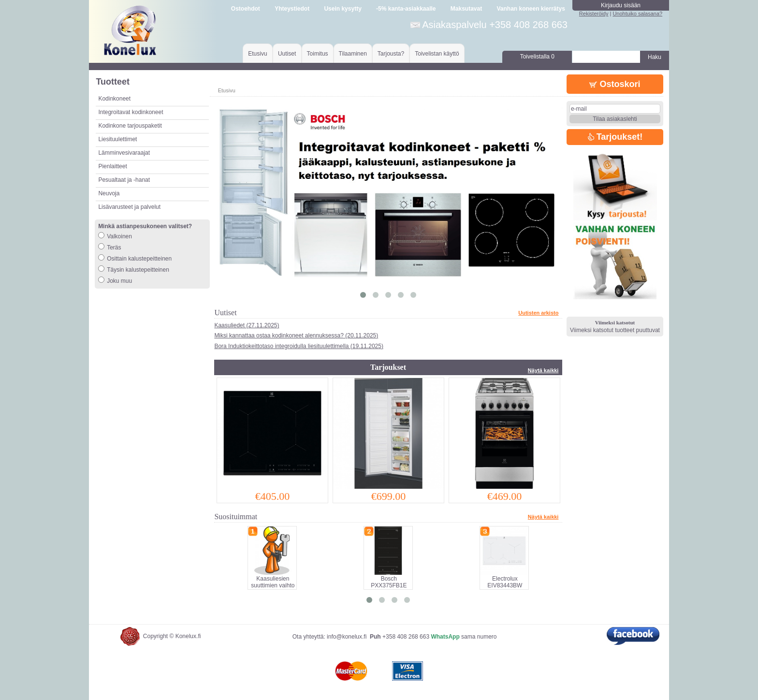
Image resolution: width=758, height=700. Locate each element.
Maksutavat (466, 9)
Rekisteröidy (594, 14)
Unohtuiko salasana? (637, 14)
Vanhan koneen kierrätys (531, 9)
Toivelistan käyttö (437, 54)
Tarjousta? (391, 54)
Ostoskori (615, 84)
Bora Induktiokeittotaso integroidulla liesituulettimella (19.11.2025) (299, 346)
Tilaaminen (353, 54)
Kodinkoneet (114, 99)
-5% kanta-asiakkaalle (406, 9)
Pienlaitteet (112, 166)
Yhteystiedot (292, 9)
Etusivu (257, 54)
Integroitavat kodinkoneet (131, 112)
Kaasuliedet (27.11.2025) (247, 325)
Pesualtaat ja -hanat (124, 180)
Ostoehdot (246, 9)
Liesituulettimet (117, 139)
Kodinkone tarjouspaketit (130, 126)
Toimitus (318, 54)
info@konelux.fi (347, 637)
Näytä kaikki (543, 370)
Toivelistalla (537, 57)
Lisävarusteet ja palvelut (129, 207)
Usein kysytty (343, 9)
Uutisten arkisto (538, 313)
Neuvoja (109, 193)
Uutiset (287, 54)
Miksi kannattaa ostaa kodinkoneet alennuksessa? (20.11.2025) (296, 335)
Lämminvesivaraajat (124, 153)
